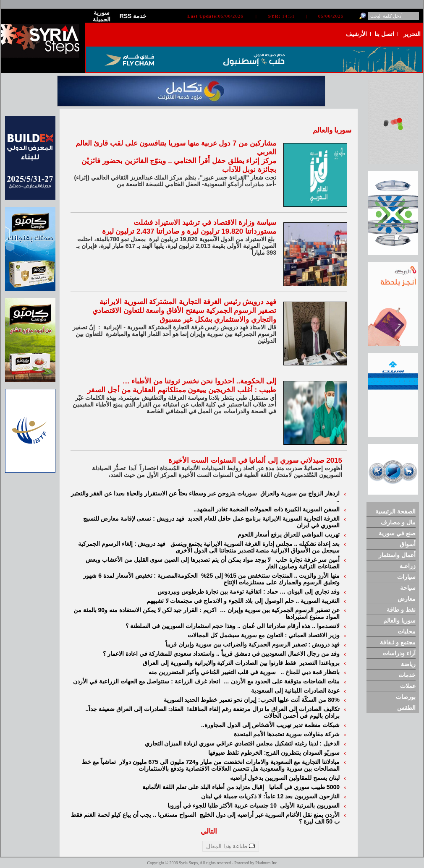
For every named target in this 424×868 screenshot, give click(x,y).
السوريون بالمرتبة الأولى (310, 805)
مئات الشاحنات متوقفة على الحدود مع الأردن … (281, 681)
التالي (209, 831)
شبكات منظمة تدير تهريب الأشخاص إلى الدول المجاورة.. (270, 725)
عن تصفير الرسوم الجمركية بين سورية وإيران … (280, 610)
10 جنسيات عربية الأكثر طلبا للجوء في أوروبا (223, 805)
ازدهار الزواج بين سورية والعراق (300, 493)
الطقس (406, 708)
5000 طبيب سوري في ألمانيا (304, 787)
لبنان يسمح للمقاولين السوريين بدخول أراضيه (285, 778)
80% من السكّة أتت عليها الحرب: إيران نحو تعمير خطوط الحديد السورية (252, 700)
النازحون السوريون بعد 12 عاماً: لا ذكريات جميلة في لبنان (270, 796)
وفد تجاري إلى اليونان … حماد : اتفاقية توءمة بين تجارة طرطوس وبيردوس (249, 592)
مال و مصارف (398, 522)
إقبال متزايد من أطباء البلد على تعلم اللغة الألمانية (205, 787)
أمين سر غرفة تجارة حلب (308, 560)
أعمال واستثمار (397, 555)
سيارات (406, 577)
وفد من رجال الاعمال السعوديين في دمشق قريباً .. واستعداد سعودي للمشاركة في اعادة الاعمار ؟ (221, 654)
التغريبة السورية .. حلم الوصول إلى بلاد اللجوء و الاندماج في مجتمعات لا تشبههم (243, 601)
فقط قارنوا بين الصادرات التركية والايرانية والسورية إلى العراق (220, 663)
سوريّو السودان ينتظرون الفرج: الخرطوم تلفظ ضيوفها (274, 753)
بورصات (406, 697)
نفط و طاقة (401, 610)
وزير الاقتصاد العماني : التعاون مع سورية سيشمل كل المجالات (264, 635)
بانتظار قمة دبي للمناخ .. (310, 672)
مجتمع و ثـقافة (398, 642)
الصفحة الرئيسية (395, 511)
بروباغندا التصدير (319, 663)
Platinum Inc (266, 863)
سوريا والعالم (399, 620)
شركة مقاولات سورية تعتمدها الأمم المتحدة (287, 734)
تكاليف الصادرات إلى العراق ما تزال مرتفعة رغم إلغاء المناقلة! (263, 709)
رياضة (408, 664)
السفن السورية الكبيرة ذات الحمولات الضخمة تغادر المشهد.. (267, 509)
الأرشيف (356, 34)
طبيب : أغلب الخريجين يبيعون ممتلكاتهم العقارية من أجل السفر (182, 390)
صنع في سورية (397, 533)
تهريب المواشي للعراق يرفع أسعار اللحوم (289, 534)
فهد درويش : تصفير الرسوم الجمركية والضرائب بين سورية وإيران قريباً (253, 644)
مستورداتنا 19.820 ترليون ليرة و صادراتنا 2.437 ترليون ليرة (189, 231)
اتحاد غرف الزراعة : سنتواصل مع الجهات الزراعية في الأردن (147, 681)
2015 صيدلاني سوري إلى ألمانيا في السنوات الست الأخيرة (255, 460)
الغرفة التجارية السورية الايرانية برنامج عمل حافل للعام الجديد (264, 519)
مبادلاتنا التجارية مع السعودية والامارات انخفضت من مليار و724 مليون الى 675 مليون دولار (229, 762)
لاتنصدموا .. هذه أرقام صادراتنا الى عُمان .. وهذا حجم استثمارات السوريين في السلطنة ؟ (233, 626)
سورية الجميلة (102, 16)
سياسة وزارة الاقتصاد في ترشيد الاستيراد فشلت (205, 223)
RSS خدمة (133, 16)
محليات (407, 631)
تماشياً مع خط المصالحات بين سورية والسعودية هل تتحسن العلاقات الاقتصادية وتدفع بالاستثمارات (211, 765)
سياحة (408, 588)
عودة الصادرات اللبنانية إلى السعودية (295, 691)
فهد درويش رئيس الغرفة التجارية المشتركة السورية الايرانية (188, 302)
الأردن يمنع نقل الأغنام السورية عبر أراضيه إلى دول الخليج (270, 815)
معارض (407, 599)
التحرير (412, 34)
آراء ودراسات (399, 653)
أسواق (408, 544)
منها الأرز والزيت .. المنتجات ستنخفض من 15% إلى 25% (270, 576)
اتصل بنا (384, 34)
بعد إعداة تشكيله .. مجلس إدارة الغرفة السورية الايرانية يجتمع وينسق (255, 544)
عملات (408, 686)
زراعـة (408, 566)
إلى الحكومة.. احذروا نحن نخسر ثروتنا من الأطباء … (199, 381)
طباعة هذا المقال (231, 846)
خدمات (407, 675)
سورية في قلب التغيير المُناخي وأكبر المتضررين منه (214, 672)
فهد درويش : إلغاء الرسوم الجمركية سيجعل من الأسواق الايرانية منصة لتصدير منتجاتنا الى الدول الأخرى (209, 547)
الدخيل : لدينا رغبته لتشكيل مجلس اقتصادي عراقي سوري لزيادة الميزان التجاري (242, 743)
